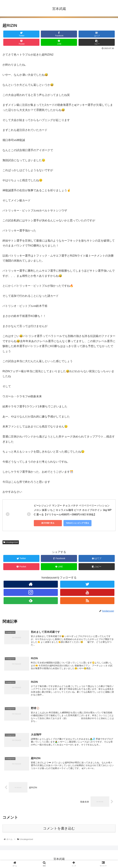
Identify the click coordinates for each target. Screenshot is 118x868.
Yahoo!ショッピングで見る (77, 523)
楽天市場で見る (48, 523)
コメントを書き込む (59, 828)
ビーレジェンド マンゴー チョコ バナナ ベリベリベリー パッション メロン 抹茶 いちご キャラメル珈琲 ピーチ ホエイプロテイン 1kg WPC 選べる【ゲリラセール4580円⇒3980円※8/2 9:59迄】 (73, 510)
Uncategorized (11, 542)
